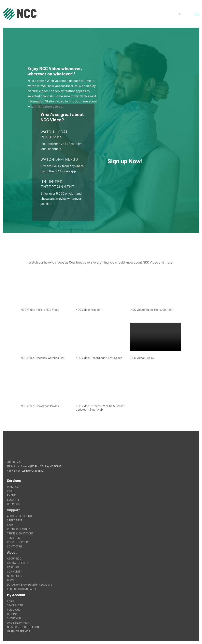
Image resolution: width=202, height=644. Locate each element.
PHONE (11, 495)
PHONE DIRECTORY (18, 529)
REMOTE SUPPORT (18, 542)
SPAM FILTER (15, 605)
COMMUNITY (14, 571)
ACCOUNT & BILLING (19, 516)
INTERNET (13, 487)
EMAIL (11, 601)
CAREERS (13, 567)
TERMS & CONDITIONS (20, 533)
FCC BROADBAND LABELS (23, 589)
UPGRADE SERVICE (18, 631)
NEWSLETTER (16, 576)
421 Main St (14, 471)
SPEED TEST (14, 520)
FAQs (10, 525)
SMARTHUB (14, 618)
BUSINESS (13, 504)
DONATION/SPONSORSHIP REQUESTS (29, 584)
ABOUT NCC (14, 558)
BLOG (10, 580)
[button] (197, 14)
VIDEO (11, 491)
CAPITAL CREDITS (18, 563)
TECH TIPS (13, 538)
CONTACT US (15, 546)
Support (13, 510)
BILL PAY (12, 614)
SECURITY (13, 500)
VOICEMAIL (14, 610)
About (12, 552)
